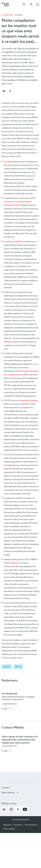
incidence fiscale (12, 342)
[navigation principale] (38, 4)
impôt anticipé (12, 563)
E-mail (4, 709)
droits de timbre (14, 241)
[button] (4, 91)
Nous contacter (8, 793)
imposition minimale (29, 400)
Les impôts (9, 162)
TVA (10, 469)
